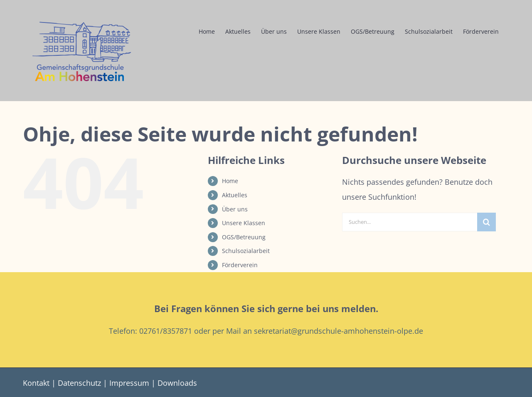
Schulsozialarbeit (246, 251)
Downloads (177, 383)
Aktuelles (235, 195)
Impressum (129, 383)
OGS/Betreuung (244, 237)
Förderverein (240, 265)
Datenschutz (79, 383)
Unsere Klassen (244, 223)
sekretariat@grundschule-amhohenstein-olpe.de (339, 331)
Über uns (235, 209)
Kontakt (36, 383)
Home (230, 181)
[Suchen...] (410, 222)
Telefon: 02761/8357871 (150, 331)
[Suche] (486, 222)
